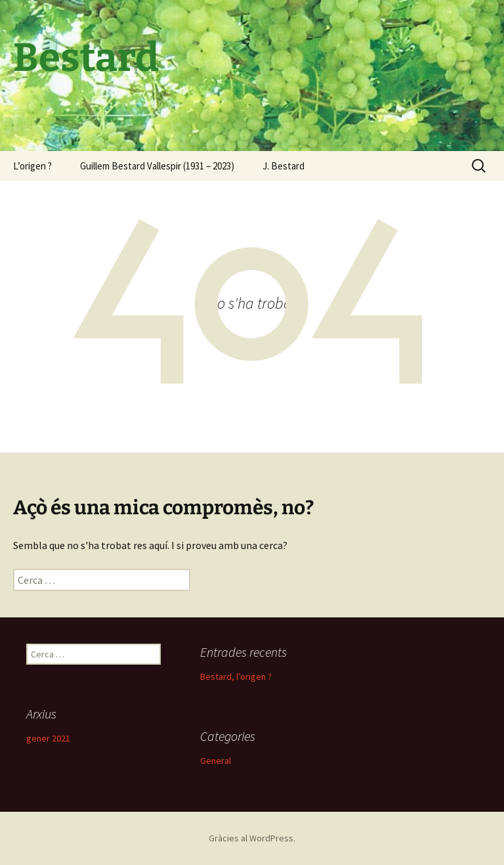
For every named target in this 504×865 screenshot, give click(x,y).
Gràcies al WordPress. (252, 838)
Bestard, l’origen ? (236, 676)
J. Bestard (283, 166)
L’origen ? (32, 166)
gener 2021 (48, 738)
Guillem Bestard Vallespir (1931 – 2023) (157, 166)
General (216, 761)
